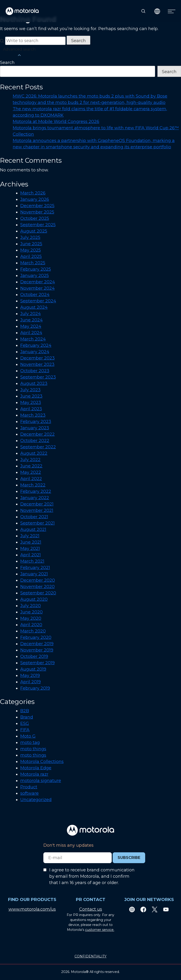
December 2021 (37, 504)
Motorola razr (34, 774)
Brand (27, 717)
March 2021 (32, 561)
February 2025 (36, 269)
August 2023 (34, 383)
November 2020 (37, 587)
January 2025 (35, 276)
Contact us (91, 909)
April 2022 (31, 479)
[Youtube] (166, 909)
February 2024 (36, 345)
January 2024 (35, 352)
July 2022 (30, 460)
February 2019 (35, 688)
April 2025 (31, 257)
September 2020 (38, 593)
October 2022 (35, 441)
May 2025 (31, 250)
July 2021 (30, 536)
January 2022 (35, 498)
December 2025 (37, 206)
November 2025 (37, 212)
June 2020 (31, 612)
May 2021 (30, 549)
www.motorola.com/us (32, 909)
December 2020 (38, 580)
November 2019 (37, 650)
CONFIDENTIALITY (90, 956)
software (29, 793)
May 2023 (31, 403)
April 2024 (31, 333)
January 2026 (35, 199)
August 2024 (34, 307)
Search (7, 63)
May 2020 (31, 618)
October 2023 (35, 371)
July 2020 (31, 606)
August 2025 (34, 231)
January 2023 (35, 428)
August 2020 (34, 599)
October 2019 (34, 656)
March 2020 (33, 631)
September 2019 (37, 663)
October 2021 (34, 517)
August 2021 (33, 530)
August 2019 (33, 669)
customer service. (100, 930)
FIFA (25, 730)
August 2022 (34, 453)
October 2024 (35, 295)
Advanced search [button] (19, 52)
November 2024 (37, 288)
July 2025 (30, 237)
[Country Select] (157, 11)
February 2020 (36, 637)
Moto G (28, 736)
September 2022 (38, 447)
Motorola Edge (36, 768)
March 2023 (33, 415)
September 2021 (37, 523)
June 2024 (31, 320)
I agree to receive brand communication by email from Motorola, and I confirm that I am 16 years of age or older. (92, 876)
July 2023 (30, 390)
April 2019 (31, 682)
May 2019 (30, 676)
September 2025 (38, 225)
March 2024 (33, 339)
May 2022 (31, 472)
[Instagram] (132, 909)
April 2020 (31, 625)
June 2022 (31, 466)
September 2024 (38, 301)
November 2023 (37, 364)
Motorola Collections (42, 762)
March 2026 (33, 193)
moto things (33, 749)
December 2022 (37, 434)
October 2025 (35, 218)
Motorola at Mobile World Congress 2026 (56, 122)
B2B (25, 711)
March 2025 (33, 263)
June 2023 (31, 396)
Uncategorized (36, 800)
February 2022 (36, 491)
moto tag (30, 743)
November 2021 (37, 510)
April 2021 (31, 555)
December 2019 (37, 644)
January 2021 (34, 574)
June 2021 (31, 542)
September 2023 (38, 377)
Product (29, 787)
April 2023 (31, 409)
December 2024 (38, 282)
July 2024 (31, 314)
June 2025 (31, 244)
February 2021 (35, 568)
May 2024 (31, 326)
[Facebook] (143, 909)
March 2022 (33, 485)
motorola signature (41, 781)
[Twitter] (155, 909)
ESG (25, 723)
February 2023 (36, 422)
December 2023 (37, 358)
